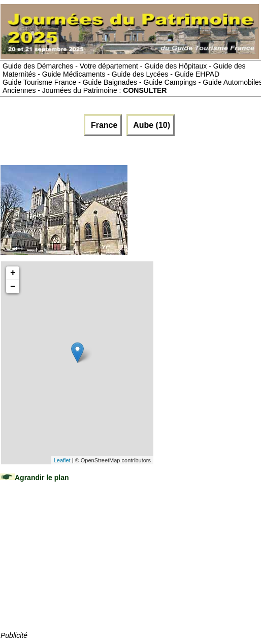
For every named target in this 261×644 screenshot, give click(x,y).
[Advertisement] (77, 566)
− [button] (13, 287)
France (103, 125)
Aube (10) (151, 125)
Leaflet (62, 460)
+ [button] (13, 273)
